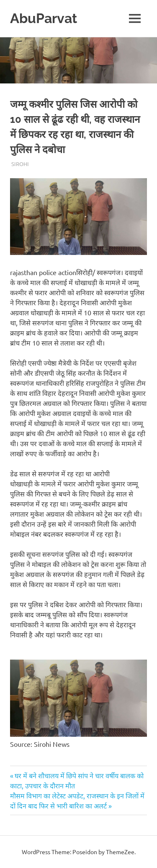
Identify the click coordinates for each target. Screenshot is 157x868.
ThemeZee (120, 852)
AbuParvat (44, 18)
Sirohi (20, 164)
